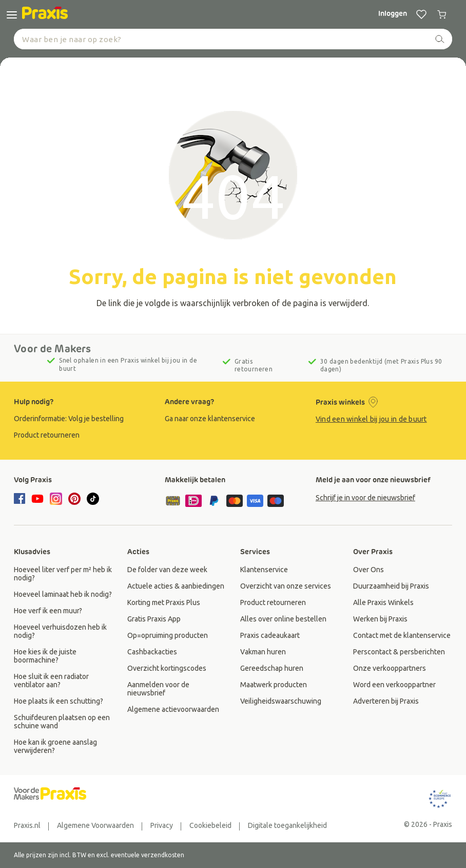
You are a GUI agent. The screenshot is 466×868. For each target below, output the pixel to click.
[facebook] (21, 499)
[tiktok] (93, 499)
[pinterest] (74, 499)
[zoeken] (440, 39)
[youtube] (37, 499)
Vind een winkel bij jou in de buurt (371, 419)
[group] (82, 419)
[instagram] (56, 499)
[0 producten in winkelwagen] (442, 14)
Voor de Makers (52, 349)
